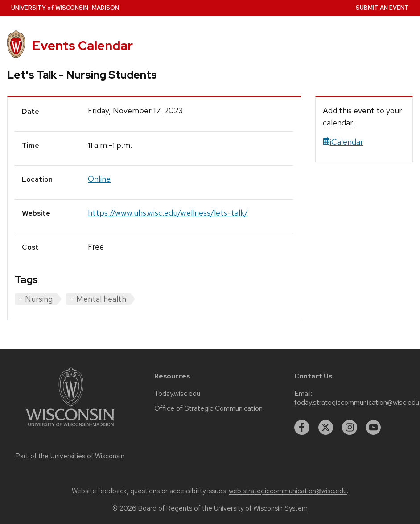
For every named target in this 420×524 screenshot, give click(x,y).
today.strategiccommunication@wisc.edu (357, 403)
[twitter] (326, 428)
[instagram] (350, 428)
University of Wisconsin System (261, 508)
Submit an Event (382, 8)
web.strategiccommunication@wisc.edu (288, 491)
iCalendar (343, 142)
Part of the (70, 456)
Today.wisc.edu (177, 394)
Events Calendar (82, 46)
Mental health (101, 299)
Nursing (39, 299)
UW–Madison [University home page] (65, 8)
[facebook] (302, 428)
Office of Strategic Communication (208, 408)
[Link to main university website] (70, 428)
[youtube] (374, 428)
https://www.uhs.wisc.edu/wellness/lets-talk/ (168, 213)
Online (99, 179)
